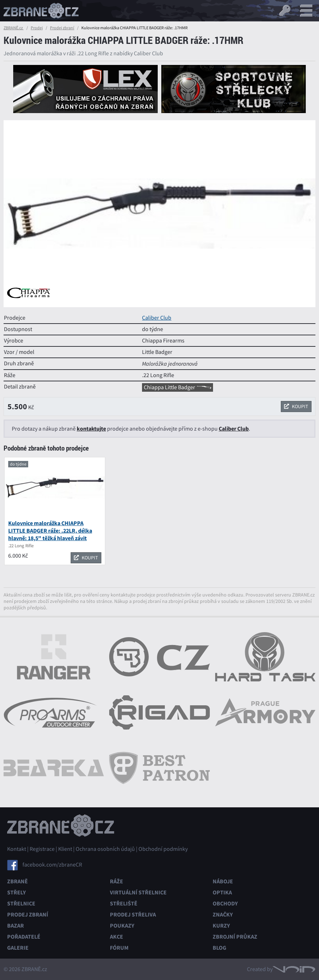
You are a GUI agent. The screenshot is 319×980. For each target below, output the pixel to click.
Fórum (119, 948)
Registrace (42, 849)
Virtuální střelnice (138, 892)
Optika (222, 892)
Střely (16, 892)
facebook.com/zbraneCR (52, 865)
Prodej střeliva (133, 915)
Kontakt (17, 849)
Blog (219, 948)
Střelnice (21, 903)
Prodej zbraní (62, 28)
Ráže (117, 881)
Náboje (223, 881)
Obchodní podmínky (163, 849)
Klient (65, 849)
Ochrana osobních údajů (105, 849)
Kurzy (221, 926)
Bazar (16, 926)
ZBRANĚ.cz (14, 28)
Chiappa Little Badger (178, 387)
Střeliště (124, 903)
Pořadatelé (24, 937)
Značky (223, 915)
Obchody (225, 903)
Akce (117, 937)
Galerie (18, 948)
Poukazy (122, 926)
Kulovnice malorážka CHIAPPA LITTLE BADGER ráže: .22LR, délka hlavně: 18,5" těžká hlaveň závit (50, 531)
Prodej (37, 28)
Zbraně (17, 881)
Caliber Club (157, 318)
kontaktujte (91, 429)
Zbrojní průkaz (235, 937)
